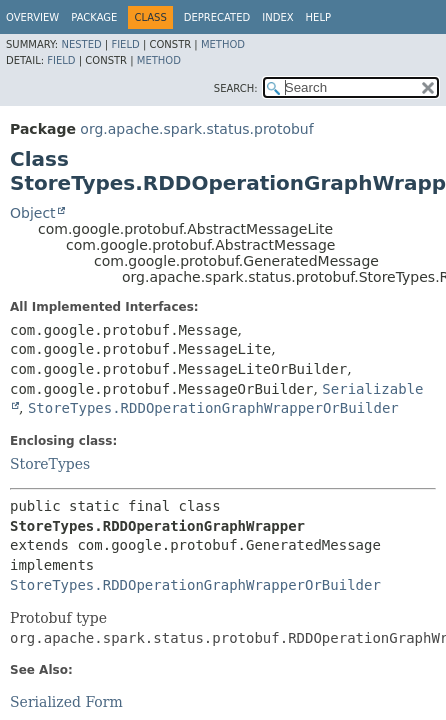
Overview (32, 17)
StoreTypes (50, 464)
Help (318, 17)
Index (277, 17)
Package (94, 17)
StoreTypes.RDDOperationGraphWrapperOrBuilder (213, 408)
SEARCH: (236, 88)
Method (223, 44)
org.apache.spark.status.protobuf (196, 129)
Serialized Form (66, 702)
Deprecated (217, 17)
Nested (81, 44)
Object (33, 213)
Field (125, 44)
